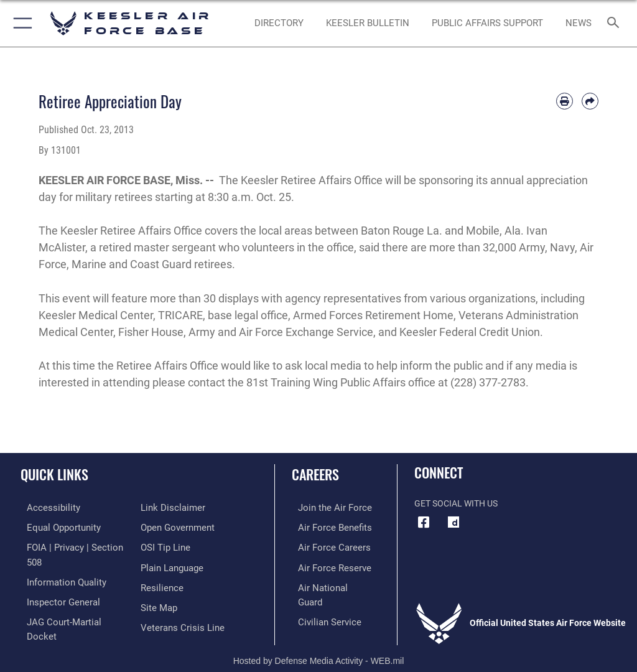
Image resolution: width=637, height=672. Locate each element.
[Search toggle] (616, 23)
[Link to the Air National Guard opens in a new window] (328, 584)
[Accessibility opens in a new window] (44, 507)
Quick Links (54, 474)
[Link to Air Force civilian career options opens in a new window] (320, 603)
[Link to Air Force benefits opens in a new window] (326, 527)
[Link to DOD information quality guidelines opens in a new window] (58, 565)
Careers (315, 474)
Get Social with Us (456, 504)
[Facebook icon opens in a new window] (424, 523)
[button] (20, 23)
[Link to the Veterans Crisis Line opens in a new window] (179, 603)
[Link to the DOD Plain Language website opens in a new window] (171, 546)
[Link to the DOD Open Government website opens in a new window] (176, 507)
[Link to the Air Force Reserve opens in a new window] (325, 565)
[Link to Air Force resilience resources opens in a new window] (160, 565)
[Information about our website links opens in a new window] (49, 622)
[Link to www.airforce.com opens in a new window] (325, 507)
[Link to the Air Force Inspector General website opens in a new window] (55, 584)
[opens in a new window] (453, 523)
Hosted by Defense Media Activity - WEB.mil (319, 645)
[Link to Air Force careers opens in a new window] (325, 546)
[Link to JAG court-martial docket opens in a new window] (70, 603)
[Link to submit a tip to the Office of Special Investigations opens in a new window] (163, 527)
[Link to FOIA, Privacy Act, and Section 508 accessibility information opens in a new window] (73, 546)
